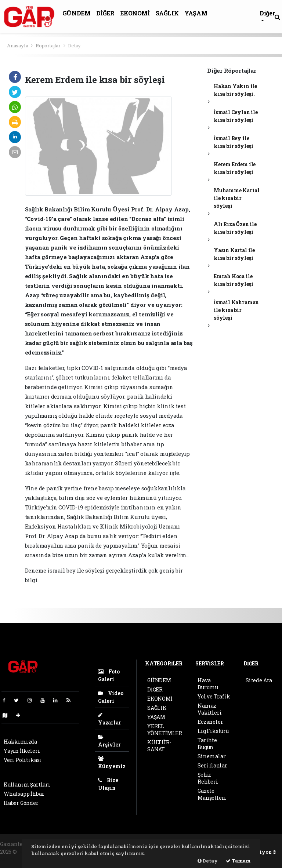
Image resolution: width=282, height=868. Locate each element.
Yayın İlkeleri (22, 751)
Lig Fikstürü (213, 731)
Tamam (238, 861)
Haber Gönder (21, 803)
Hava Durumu (208, 684)
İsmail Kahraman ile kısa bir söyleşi (236, 310)
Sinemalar (211, 756)
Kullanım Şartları (27, 785)
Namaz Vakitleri (209, 709)
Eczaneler (210, 722)
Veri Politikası (23, 760)
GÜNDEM (77, 13)
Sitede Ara (259, 680)
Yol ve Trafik (214, 696)
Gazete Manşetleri (212, 794)
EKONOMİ (135, 13)
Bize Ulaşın (108, 784)
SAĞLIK (167, 13)
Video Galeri (111, 697)
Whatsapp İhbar (24, 794)
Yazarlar (109, 719)
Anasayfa (18, 46)
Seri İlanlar (212, 765)
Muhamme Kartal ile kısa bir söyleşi (236, 198)
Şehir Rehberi (208, 778)
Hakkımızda (20, 742)
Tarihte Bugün (207, 744)
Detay (74, 46)
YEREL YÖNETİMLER (165, 730)
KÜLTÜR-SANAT (159, 746)
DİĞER (105, 13)
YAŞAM (196, 13)
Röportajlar (48, 46)
